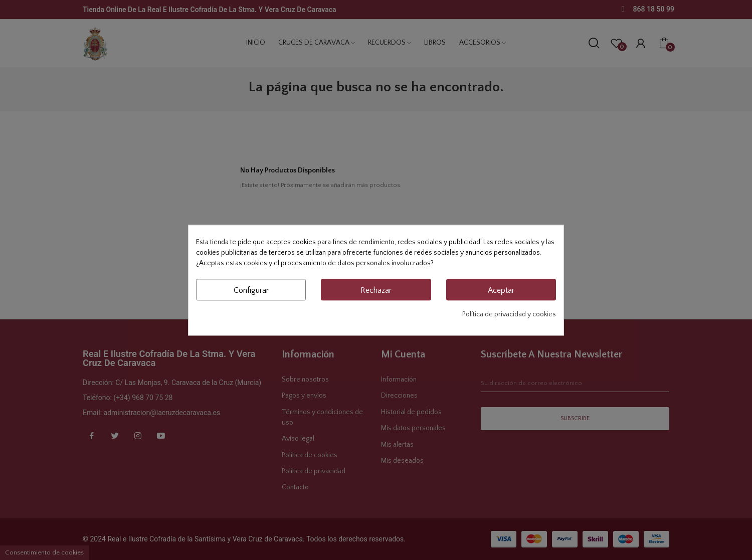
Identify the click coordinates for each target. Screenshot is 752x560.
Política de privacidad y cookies (509, 314)
